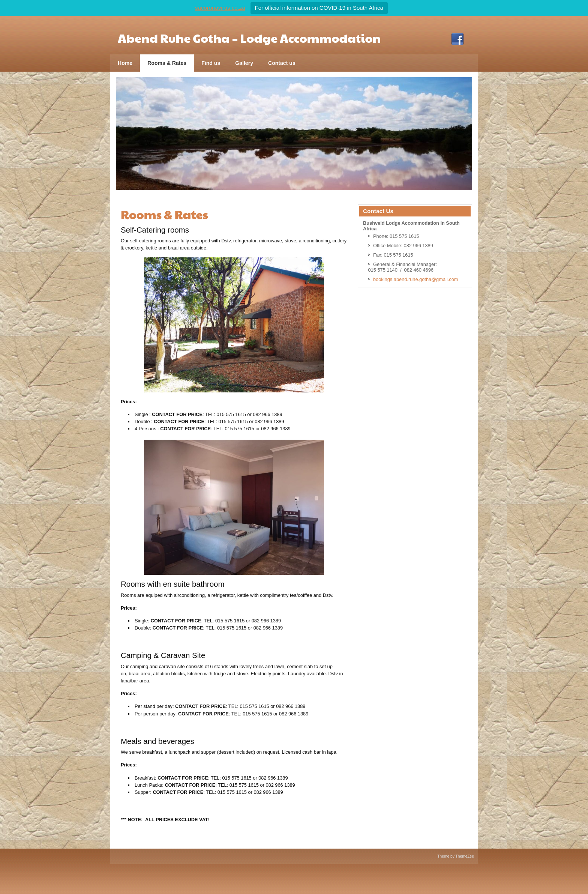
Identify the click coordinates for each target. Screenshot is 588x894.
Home (125, 63)
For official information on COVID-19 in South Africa (319, 8)
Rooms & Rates (167, 63)
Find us (211, 63)
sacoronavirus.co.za (220, 8)
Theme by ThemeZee (456, 856)
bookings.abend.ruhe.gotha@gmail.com (415, 279)
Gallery (244, 63)
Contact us (282, 63)
